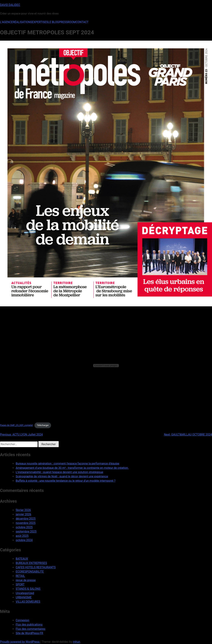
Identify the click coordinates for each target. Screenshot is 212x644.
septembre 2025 (26, 532)
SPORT (20, 585)
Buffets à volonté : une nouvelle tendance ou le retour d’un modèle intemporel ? (66, 481)
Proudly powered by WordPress (20, 642)
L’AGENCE (6, 22)
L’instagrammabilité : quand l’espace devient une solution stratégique (59, 472)
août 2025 (22, 536)
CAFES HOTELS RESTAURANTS (36, 567)
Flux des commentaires (31, 629)
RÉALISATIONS (22, 22)
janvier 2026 (23, 514)
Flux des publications (29, 625)
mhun (77, 642)
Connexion (22, 620)
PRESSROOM (67, 22)
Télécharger (43, 425)
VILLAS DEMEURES (28, 602)
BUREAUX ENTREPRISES (31, 563)
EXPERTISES (40, 22)
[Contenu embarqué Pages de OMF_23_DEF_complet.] (106, 366)
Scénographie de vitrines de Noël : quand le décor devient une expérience (62, 476)
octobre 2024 (24, 540)
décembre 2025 (26, 519)
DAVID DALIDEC (10, 5)
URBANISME (24, 597)
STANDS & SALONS (28, 589)
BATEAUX (22, 559)
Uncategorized (25, 593)
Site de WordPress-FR (29, 633)
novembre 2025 (26, 523)
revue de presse (26, 580)
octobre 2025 (24, 527)
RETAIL (20, 576)
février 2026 (23, 510)
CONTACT (82, 22)
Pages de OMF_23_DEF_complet (16, 425)
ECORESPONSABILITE (30, 572)
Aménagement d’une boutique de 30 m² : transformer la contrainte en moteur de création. (72, 468)
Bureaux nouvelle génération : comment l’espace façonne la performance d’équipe (67, 464)
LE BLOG (54, 22)
